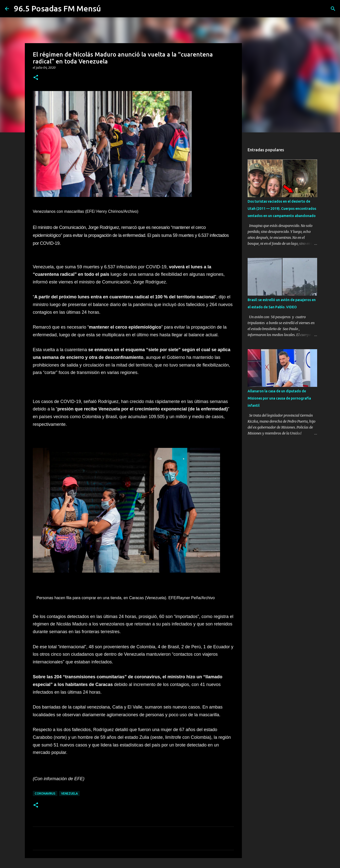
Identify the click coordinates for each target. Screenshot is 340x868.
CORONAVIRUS (45, 793)
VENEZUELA (69, 793)
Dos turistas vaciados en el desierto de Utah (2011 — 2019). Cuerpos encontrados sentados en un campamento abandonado (282, 209)
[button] (36, 78)
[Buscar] (333, 9)
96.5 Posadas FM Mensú (57, 8)
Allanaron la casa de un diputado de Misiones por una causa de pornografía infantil (279, 398)
